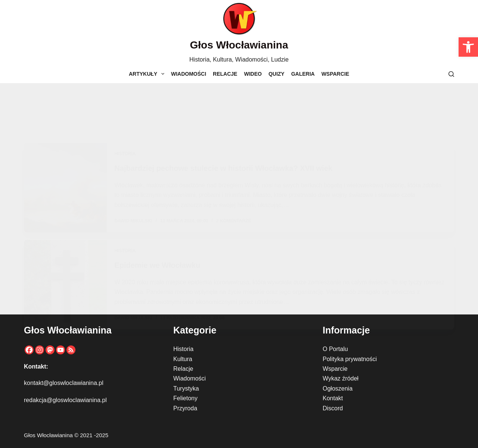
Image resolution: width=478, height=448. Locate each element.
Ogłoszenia (338, 389)
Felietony (185, 398)
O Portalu (335, 349)
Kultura (183, 359)
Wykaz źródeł (341, 378)
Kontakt (333, 398)
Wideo (253, 74)
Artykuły (148, 74)
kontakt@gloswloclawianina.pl (64, 383)
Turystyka (186, 389)
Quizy (277, 74)
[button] (468, 47)
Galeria (303, 74)
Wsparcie (335, 74)
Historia (183, 349)
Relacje (225, 74)
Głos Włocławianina (239, 45)
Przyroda (185, 408)
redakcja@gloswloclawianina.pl (65, 400)
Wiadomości (189, 74)
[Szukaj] (451, 74)
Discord (333, 408)
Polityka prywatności (350, 359)
